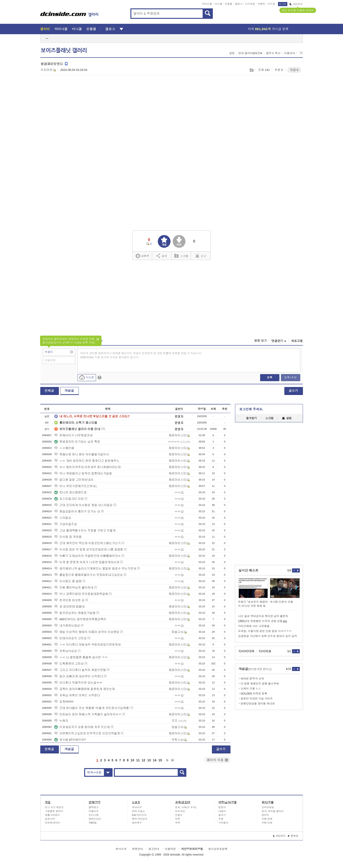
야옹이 (222, 811)
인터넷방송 (268, 807)
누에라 (61, 721)
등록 (270, 377)
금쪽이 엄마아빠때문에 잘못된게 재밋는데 (85, 689)
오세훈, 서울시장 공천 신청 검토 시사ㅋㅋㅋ (265, 631)
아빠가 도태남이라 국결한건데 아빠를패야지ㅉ (88, 556)
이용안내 (290, 53)
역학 (178, 823)
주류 (221, 819)
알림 (287, 418)
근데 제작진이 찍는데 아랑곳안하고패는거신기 (88, 543)
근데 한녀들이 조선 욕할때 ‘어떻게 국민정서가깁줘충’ (92, 708)
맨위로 (293, 836)
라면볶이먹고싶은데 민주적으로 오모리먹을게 (87, 733)
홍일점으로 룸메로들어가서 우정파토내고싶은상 (89, 575)
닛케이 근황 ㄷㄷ (251, 689)
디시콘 (272, 4)
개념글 (69, 391)
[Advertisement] (78, 113)
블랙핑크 (94, 807)
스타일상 (63, 518)
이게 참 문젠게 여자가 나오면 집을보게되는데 (87, 562)
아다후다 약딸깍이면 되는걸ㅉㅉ (78, 683)
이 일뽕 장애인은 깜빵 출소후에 (260, 684)
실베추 (142, 256)
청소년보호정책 (218, 849)
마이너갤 (207, 4)
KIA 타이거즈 (139, 815)
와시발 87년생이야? (70, 740)
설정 (232, 53)
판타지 (265, 815)
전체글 (49, 391)
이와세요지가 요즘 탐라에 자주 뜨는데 (82, 727)
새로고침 (297, 341)
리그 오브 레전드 (54, 807)
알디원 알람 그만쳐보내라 (74, 480)
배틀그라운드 (53, 815)
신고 (201, 256)
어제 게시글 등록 (268, 29)
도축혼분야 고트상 (69, 664)
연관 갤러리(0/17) (250, 53)
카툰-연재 (267, 819)
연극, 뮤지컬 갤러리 (273, 811)
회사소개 (121, 849)
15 (160, 760)
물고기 (222, 815)
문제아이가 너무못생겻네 (73, 435)
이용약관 (170, 849)
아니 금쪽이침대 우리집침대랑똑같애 (81, 594)
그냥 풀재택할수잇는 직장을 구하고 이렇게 (85, 530)
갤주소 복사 (273, 53)
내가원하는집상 (67, 626)
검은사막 (50, 819)
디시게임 (250, 4)
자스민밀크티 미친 (69, 499)
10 (132, 760)
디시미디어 (247, 651)
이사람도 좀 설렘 (68, 581)
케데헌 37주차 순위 (252, 679)
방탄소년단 (95, 819)
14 (155, 760)
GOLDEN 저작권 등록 (254, 694)
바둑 (178, 819)
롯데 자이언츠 (140, 819)
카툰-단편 (267, 823)
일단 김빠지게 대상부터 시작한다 (79, 676)
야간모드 (296, 4)
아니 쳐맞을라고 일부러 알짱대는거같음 (83, 473)
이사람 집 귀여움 (68, 537)
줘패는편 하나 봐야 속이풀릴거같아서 (82, 454)
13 (149, 760)
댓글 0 (294, 70)
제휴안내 (137, 849)
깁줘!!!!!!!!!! (64, 702)
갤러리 (45, 29)
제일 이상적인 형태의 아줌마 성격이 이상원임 (87, 632)
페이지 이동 (218, 760)
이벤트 (261, 4)
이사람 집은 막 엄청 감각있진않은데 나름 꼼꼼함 (89, 549)
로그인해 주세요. (251, 409)
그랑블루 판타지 (54, 811)
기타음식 (223, 823)
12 (144, 760)
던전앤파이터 (53, 823)
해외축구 (137, 823)
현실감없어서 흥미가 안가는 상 (77, 511)
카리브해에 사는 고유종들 (254, 626)
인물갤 (229, 4)
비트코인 (180, 811)
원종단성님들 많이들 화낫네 (258, 704)
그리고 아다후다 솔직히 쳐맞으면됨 (80, 670)
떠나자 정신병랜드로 (71, 492)
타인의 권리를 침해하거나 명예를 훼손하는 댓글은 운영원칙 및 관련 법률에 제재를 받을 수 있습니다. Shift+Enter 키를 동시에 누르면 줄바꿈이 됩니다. (141, 355)
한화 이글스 (139, 811)
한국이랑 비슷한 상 (69, 600)
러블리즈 (94, 811)
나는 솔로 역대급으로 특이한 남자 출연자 (263, 616)
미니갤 (218, 4)
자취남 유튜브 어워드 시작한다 (77, 695)
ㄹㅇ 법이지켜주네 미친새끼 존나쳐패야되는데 (88, 467)
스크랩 (251, 70)
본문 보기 (261, 341)
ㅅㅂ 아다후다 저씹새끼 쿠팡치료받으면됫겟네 (88, 645)
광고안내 (154, 849)
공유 (162, 256)
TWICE (93, 823)
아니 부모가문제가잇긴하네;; (76, 486)
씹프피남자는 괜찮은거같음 (75, 613)
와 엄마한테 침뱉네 (69, 607)
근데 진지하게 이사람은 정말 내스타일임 (83, 505)
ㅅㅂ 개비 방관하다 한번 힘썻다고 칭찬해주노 (87, 461)
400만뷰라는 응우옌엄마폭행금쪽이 (80, 619)
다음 (168, 760)
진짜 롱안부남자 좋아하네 (74, 588)
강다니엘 (94, 815)
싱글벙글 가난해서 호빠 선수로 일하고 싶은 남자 (268, 636)
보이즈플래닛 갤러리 (64, 50)
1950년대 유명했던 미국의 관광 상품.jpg (263, 621)
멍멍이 (222, 807)
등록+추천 (290, 377)
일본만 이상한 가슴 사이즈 (257, 699)
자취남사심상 (66, 651)
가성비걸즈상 (66, 524)
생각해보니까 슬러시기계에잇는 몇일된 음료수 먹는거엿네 (95, 569)
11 (138, 760)
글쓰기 (293, 391)
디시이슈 (265, 651)
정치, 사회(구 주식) (186, 807)
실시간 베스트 (249, 570)
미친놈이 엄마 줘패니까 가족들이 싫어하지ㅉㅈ (88, 714)
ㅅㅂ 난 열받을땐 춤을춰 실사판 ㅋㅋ (81, 657)
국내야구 (137, 807)
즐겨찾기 (252, 418)
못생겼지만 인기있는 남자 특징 (77, 442)
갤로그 (239, 4)
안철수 (179, 815)
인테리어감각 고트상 (71, 638)
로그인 (283, 4)
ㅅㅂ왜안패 (64, 448)
